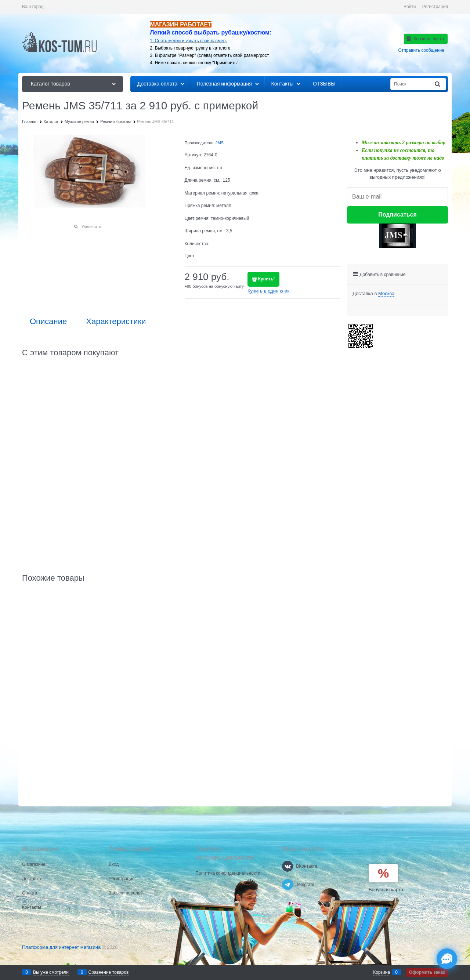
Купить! (267, 279)
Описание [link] (48, 322)
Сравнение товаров (109, 972)
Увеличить (91, 226)
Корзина (382, 972)
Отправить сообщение (421, 50)
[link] (386, 294)
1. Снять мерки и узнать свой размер (188, 41)
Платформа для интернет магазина (61, 947)
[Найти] (438, 84)
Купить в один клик (268, 291)
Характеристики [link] (116, 322)
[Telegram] (288, 885)
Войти (410, 7)
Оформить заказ (427, 972)
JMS (220, 143)
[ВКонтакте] (288, 866)
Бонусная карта (386, 890)
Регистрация (435, 7)
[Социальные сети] (447, 959)
